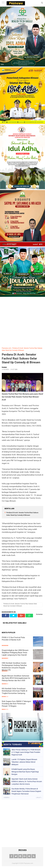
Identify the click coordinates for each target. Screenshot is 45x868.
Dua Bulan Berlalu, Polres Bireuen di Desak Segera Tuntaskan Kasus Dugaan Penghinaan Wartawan (26, 791)
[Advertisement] (22, 321)
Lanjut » (39, 798)
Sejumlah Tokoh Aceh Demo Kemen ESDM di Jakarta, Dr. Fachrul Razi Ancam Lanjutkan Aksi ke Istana (27, 781)
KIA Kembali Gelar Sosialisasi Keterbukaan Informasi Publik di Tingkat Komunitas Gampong (15, 691)
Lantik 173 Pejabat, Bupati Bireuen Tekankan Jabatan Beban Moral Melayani (24, 762)
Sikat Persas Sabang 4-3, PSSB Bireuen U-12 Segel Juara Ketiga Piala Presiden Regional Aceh (26, 752)
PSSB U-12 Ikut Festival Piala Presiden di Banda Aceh (13, 639)
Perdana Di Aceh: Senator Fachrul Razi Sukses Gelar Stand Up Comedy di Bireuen (21, 358)
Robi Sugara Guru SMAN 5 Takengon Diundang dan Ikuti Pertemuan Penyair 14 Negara (16, 704)
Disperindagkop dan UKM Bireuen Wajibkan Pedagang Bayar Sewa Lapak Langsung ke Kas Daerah (15, 653)
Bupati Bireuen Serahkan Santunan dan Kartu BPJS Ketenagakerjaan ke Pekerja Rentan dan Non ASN (16, 678)
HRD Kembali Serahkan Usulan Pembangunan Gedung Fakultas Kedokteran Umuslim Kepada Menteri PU (14, 667)
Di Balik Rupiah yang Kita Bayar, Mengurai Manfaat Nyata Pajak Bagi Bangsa (25, 772)
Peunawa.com (6, 348)
